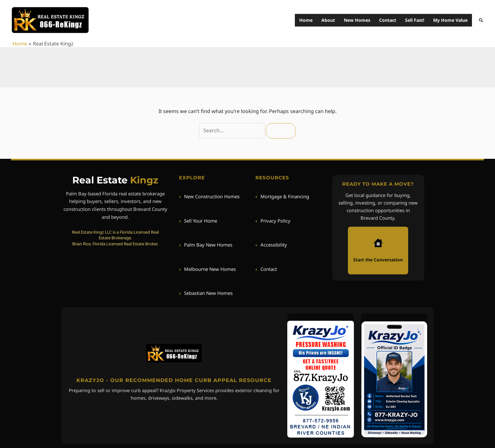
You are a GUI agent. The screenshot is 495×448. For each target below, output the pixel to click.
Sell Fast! (415, 20)
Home (306, 20)
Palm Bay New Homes (206, 245)
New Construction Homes (209, 196)
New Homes (357, 20)
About (328, 20)
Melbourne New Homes (207, 269)
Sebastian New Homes (206, 293)
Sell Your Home (198, 221)
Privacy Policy (273, 221)
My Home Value (450, 20)
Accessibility (271, 245)
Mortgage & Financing (282, 196)
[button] (481, 20)
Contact (388, 20)
